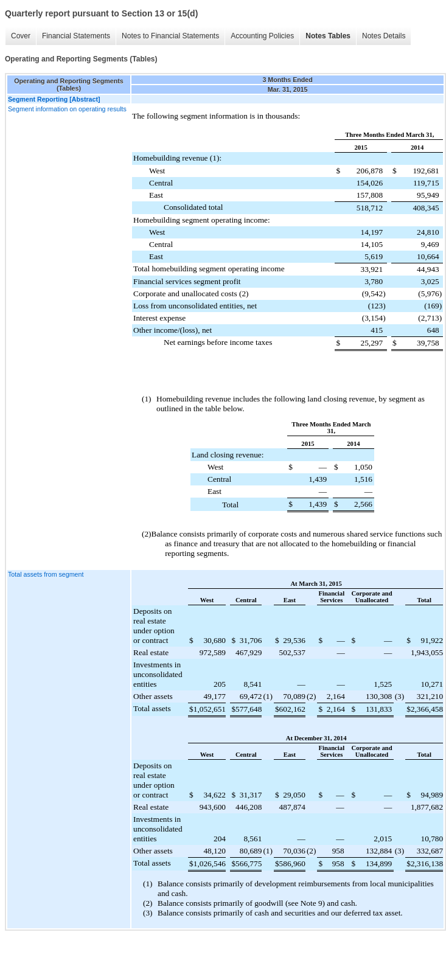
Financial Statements (76, 36)
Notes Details (384, 36)
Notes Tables (328, 36)
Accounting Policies (262, 36)
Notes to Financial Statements (170, 36)
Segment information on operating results (67, 109)
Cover (21, 36)
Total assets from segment (46, 574)
